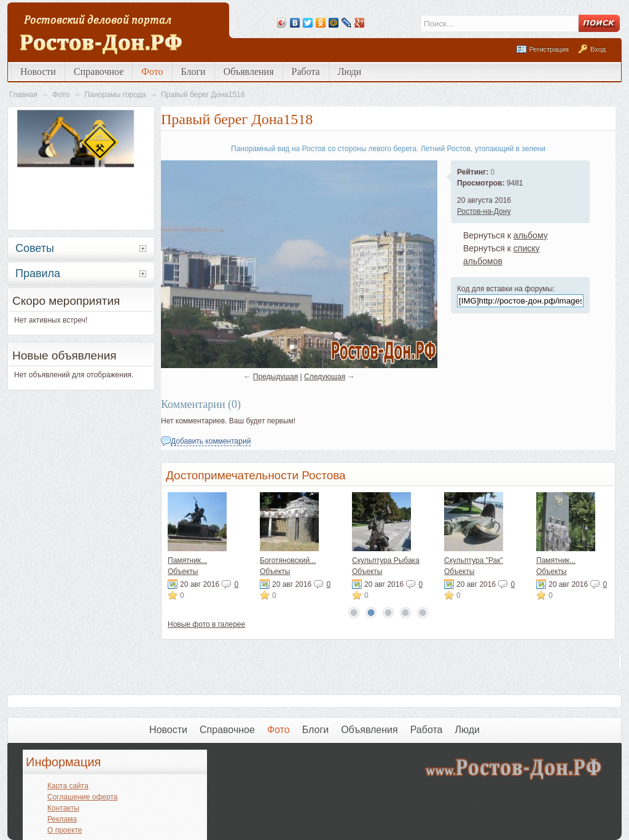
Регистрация (549, 49)
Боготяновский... (288, 560)
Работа (306, 72)
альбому (531, 235)
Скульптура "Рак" (474, 560)
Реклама (62, 819)
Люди (350, 72)
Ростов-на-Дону (484, 211)
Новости (38, 72)
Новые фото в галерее (206, 624)
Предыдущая (275, 377)
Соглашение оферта (82, 797)
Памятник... (187, 560)
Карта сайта (68, 786)
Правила (38, 273)
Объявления (249, 72)
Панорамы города (115, 95)
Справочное (99, 72)
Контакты (63, 808)
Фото (152, 72)
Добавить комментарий (211, 441)
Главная (23, 95)
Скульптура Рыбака (386, 560)
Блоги (193, 72)
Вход (598, 49)
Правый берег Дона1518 (203, 95)
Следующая (325, 377)
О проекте (65, 830)
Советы (35, 248)
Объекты (183, 571)
